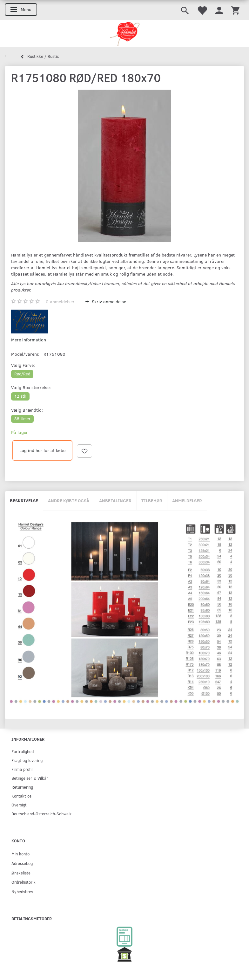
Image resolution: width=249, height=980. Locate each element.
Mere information (29, 340)
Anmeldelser (187, 500)
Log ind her (31, 450)
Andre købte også (69, 500)
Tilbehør (152, 500)
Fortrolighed (23, 751)
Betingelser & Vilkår (30, 778)
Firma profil (22, 769)
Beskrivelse (24, 500)
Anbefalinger (115, 500)
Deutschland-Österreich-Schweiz (41, 814)
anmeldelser (60, 302)
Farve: (23, 365)
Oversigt (19, 805)
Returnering (22, 787)
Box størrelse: (31, 387)
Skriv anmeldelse (108, 302)
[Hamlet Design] (124, 33)
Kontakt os (21, 796)
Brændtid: (27, 410)
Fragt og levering (27, 760)
